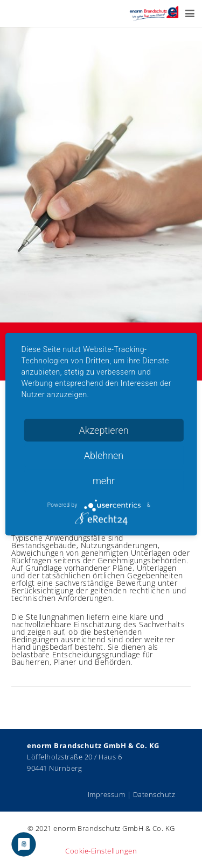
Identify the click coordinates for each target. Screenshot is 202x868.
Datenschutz (154, 795)
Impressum (107, 795)
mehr (104, 480)
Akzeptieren (103, 430)
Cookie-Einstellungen (101, 851)
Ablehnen (104, 455)
